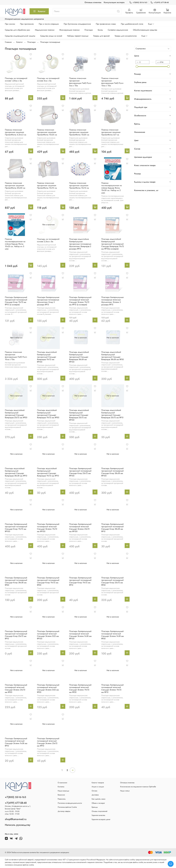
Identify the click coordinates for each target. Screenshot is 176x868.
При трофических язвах (106, 24)
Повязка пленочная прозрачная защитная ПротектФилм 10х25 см (47, 132)
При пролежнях (27, 24)
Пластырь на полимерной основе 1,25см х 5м (16, 79)
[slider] (137, 67)
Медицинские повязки (45, 30)
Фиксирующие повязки (69, 30)
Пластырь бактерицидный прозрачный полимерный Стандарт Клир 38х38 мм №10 (112, 528)
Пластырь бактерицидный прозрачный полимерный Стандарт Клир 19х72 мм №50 (48, 581)
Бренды (95, 807)
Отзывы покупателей (99, 811)
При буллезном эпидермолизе (77, 24)
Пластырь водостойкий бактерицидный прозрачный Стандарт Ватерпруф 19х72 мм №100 (47, 357)
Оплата (94, 791)
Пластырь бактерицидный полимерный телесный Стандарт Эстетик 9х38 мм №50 (113, 635)
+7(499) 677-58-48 (160, 2)
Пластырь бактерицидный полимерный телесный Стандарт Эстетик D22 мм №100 (48, 635)
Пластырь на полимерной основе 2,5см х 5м (48, 240)
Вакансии (61, 795)
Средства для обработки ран (17, 30)
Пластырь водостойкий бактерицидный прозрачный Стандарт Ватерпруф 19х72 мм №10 (48, 472)
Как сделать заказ (99, 799)
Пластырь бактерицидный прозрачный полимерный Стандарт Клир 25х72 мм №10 (16, 635)
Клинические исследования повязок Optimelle (138, 787)
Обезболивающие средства (145, 30)
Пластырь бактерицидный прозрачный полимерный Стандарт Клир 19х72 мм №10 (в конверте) (16, 301)
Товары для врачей (101, 36)
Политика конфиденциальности (70, 803)
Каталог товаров (98, 783)
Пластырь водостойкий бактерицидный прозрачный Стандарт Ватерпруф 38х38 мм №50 (113, 356)
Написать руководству (18, 825)
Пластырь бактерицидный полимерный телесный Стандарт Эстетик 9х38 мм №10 (16, 742)
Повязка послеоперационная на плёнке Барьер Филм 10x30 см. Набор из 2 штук (112, 188)
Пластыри (89, 30)
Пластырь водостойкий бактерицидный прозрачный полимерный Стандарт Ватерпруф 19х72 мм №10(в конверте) (113, 244)
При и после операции (49, 24)
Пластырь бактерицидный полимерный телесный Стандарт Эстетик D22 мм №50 (48, 689)
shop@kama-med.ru (16, 819)
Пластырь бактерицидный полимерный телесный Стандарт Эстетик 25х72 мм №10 (48, 742)
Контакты (61, 787)
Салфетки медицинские (118, 30)
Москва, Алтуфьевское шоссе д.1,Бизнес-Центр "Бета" (18, 807)
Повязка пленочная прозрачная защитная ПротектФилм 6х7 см (111, 132)
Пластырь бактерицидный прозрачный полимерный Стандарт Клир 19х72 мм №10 (80, 581)
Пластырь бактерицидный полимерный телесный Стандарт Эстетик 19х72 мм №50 (80, 689)
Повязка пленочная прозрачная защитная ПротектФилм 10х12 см (79, 185)
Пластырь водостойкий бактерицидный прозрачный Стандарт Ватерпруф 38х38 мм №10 (16, 472)
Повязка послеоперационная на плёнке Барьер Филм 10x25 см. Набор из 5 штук (15, 244)
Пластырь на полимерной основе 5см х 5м (48, 79)
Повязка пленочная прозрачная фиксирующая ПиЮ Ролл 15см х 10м (112, 82)
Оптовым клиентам (93, 2)
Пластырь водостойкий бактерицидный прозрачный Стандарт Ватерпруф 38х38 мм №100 (79, 357)
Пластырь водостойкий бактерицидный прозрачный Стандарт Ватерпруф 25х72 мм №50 (16, 414)
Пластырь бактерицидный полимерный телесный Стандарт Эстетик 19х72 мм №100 (48, 528)
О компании (62, 783)
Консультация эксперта (114, 2)
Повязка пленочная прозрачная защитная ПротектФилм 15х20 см (79, 132)
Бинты (100, 30)
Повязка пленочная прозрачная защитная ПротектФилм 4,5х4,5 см (16, 132)
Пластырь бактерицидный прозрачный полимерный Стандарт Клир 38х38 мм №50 (16, 581)
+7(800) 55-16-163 (138, 2)
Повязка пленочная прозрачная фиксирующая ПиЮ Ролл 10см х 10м (16, 356)
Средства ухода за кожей (51, 36)
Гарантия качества (98, 815)
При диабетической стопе (132, 24)
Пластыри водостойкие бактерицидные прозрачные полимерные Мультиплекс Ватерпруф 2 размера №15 (80, 244)
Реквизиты (62, 799)
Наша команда (63, 791)
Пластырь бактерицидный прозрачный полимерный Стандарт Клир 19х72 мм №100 (16, 528)
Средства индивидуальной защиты (20, 36)
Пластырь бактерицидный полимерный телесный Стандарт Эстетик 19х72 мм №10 (112, 689)
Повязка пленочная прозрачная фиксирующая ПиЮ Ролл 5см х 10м (80, 82)
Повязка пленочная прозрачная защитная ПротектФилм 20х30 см (15, 185)
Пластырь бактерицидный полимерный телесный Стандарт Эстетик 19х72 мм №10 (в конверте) (80, 301)
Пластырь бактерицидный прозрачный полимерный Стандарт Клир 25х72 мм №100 (80, 472)
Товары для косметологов (126, 36)
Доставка (95, 795)
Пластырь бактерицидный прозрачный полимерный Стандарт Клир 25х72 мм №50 (112, 581)
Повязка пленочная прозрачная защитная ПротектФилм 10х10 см (47, 185)
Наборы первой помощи (78, 36)
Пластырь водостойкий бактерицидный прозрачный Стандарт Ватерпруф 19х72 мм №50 (48, 414)
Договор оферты (64, 811)
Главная (8, 42)
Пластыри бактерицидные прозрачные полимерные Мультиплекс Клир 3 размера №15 (48, 301)
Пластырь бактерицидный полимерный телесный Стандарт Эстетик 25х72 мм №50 (16, 689)
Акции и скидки (98, 787)
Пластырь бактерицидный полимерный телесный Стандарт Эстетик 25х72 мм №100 (80, 528)
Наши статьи (125, 791)
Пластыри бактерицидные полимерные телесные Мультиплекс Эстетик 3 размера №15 (112, 301)
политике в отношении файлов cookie (19, 865)
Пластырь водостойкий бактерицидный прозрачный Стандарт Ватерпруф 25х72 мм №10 (112, 414)
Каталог (39, 11)
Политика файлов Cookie (67, 807)
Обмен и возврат (98, 803)
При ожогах (10, 24)
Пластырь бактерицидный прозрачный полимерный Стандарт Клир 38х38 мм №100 (112, 472)
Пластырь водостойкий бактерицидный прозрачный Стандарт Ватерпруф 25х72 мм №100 (79, 415)
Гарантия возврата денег (101, 819)
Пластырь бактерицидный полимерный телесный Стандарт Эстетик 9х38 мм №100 (80, 635)
